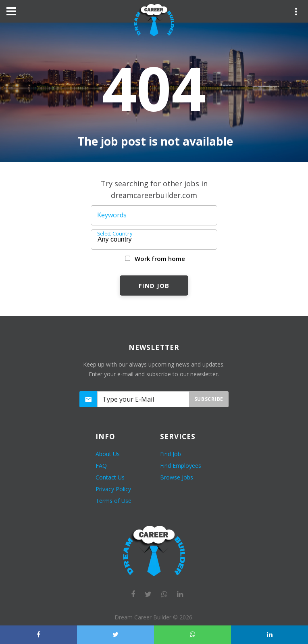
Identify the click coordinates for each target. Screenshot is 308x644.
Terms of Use (113, 501)
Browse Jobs (177, 477)
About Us (108, 454)
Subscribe (209, 399)
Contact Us (110, 477)
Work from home (160, 258)
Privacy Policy (113, 489)
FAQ (101, 466)
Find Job (154, 286)
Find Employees (181, 466)
